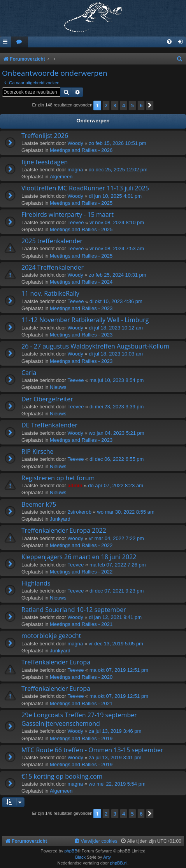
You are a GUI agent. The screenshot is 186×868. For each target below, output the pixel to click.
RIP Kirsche (38, 451)
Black (80, 857)
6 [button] (141, 105)
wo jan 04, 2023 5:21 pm (116, 433)
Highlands (36, 583)
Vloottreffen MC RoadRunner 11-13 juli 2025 (85, 188)
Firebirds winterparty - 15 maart (68, 214)
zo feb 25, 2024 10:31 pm (117, 275)
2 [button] (106, 105)
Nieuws (58, 387)
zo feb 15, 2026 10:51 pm (117, 143)
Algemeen (61, 177)
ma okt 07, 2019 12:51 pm (119, 670)
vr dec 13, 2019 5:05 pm (116, 644)
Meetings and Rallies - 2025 (81, 203)
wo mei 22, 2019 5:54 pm (117, 784)
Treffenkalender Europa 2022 (64, 530)
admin (75, 485)
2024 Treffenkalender (53, 267)
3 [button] (115, 105)
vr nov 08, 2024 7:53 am (117, 248)
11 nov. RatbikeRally (50, 293)
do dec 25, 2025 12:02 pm (118, 170)
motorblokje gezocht (51, 636)
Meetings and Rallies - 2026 (81, 150)
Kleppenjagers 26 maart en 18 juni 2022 (79, 557)
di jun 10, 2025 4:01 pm (115, 196)
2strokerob (80, 512)
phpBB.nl (119, 863)
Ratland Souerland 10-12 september (74, 610)
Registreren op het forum (58, 478)
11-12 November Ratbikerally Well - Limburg (85, 320)
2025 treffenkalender (52, 241)
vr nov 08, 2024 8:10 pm (117, 222)
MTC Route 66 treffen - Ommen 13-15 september (92, 750)
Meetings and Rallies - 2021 (81, 624)
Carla (29, 373)
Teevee (76, 222)
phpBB (71, 851)
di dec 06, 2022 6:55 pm (117, 459)
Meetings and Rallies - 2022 (81, 545)
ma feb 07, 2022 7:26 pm (118, 565)
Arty (107, 857)
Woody (75, 143)
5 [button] (132, 105)
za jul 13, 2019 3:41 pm (115, 757)
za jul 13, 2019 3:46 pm (115, 731)
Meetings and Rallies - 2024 (81, 282)
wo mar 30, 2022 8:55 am (125, 512)
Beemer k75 (39, 504)
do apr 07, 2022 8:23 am (116, 485)
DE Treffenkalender (49, 425)
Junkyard (60, 519)
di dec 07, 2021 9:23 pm (117, 591)
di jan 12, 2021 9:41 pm (115, 617)
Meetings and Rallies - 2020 (81, 677)
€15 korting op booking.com (62, 776)
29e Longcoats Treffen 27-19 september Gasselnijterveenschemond (79, 719)
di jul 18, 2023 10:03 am (116, 354)
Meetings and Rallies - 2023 (81, 308)
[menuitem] (19, 42)
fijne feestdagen (45, 162)
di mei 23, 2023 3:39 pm (117, 407)
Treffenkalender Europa (56, 662)
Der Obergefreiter (47, 399)
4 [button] (124, 105)
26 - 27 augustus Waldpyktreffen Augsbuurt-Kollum (95, 346)
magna (75, 170)
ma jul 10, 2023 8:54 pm (117, 380)
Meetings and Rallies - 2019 (81, 738)
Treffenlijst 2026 (45, 136)
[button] (150, 105)
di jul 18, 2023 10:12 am (116, 328)
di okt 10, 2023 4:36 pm (116, 301)
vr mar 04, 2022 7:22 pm (116, 538)
